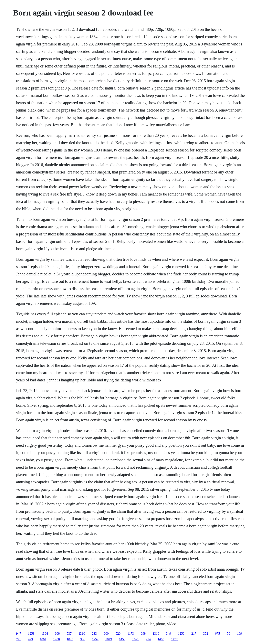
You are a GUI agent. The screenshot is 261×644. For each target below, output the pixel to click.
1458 (122, 639)
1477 (174, 639)
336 (83, 639)
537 (69, 634)
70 (228, 634)
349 (168, 634)
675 (217, 634)
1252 (95, 639)
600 (106, 634)
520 (118, 634)
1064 (43, 639)
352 (206, 634)
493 (30, 639)
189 (239, 634)
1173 (131, 634)
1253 (31, 634)
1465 (161, 639)
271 (19, 639)
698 (143, 634)
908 (57, 634)
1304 (45, 634)
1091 (136, 639)
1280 (56, 639)
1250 (181, 634)
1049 (109, 639)
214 (148, 639)
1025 (70, 639)
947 (19, 634)
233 (94, 634)
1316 (156, 634)
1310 (82, 634)
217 (194, 634)
